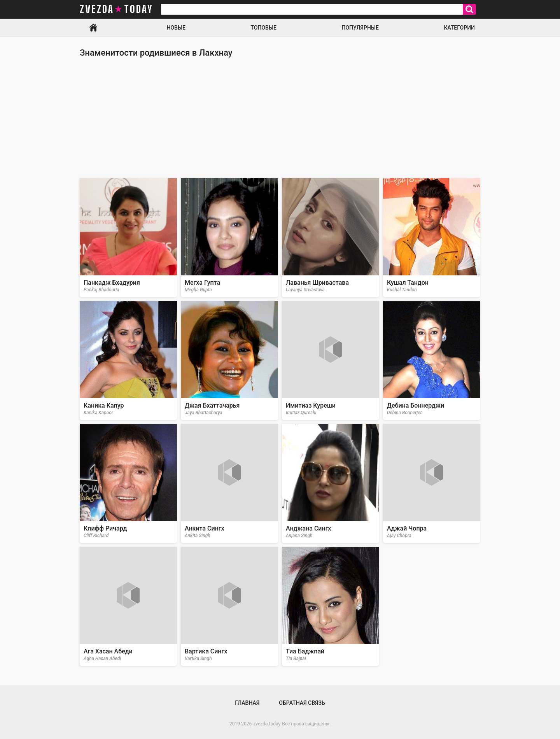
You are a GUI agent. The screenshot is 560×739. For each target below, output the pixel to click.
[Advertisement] (280, 118)
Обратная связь (302, 703)
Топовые (264, 28)
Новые (176, 28)
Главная (93, 28)
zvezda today (116, 9)
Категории (459, 28)
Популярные (360, 28)
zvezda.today (267, 724)
